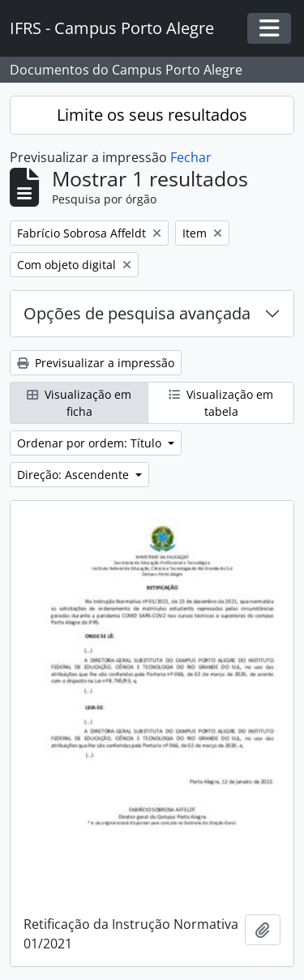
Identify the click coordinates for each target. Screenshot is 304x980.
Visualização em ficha (79, 403)
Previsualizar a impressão (96, 363)
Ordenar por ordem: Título (91, 443)
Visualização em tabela (221, 403)
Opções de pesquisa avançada (137, 313)
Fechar (191, 157)
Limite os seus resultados (152, 115)
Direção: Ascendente (75, 475)
